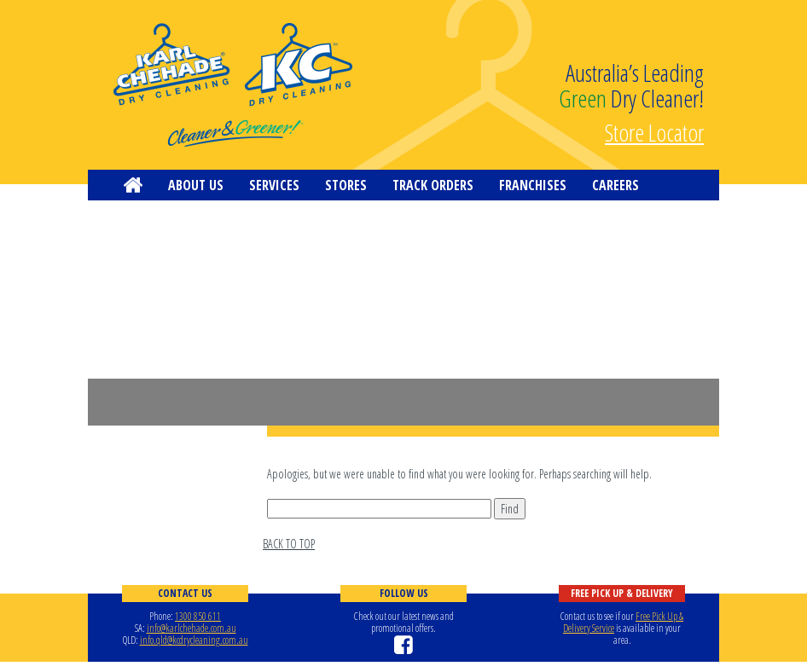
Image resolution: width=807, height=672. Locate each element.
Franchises (533, 185)
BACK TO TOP (289, 544)
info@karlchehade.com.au (192, 628)
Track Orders (433, 185)
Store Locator (654, 130)
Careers (615, 185)
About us (196, 185)
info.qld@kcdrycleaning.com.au (194, 640)
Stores (346, 185)
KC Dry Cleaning (233, 85)
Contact (149, 216)
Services (274, 185)
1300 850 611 (198, 616)
